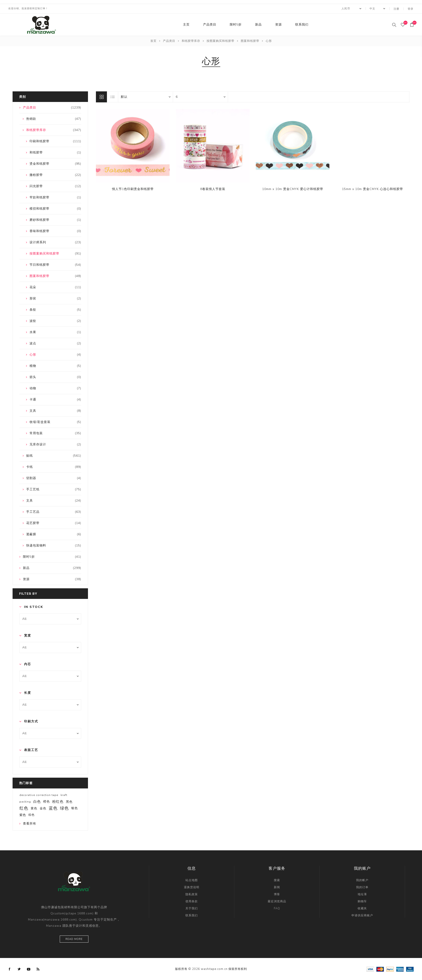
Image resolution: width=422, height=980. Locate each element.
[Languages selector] (378, 9)
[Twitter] (19, 969)
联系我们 (302, 24)
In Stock (34, 606)
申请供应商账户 (362, 915)
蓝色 (53, 808)
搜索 (277, 880)
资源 (278, 24)
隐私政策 (192, 894)
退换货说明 (192, 887)
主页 (186, 24)
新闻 (277, 887)
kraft (64, 795)
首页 (153, 41)
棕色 (32, 814)
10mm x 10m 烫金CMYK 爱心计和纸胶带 (293, 189)
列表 (113, 96)
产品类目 (210, 24)
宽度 (28, 635)
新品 (258, 24)
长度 (28, 693)
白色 (37, 801)
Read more (74, 939)
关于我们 (192, 908)
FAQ (277, 908)
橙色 (47, 801)
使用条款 (192, 901)
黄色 (34, 808)
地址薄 (362, 894)
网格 (101, 96)
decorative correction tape (39, 795)
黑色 (69, 801)
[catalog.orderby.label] (146, 96)
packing (25, 801)
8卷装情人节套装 (213, 189)
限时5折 (236, 24)
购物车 (362, 901)
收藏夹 (362, 908)
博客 (277, 894)
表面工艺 (31, 750)
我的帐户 (362, 880)
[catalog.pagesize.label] (200, 96)
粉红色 (58, 801)
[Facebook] (10, 969)
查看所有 (30, 823)
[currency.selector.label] (352, 9)
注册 (397, 9)
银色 (75, 808)
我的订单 (362, 887)
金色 (43, 808)
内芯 (28, 664)
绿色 (64, 808)
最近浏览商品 (277, 901)
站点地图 (192, 880)
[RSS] (38, 969)
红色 (24, 808)
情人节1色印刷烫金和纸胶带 (133, 189)
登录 (411, 9)
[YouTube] (29, 969)
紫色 (23, 814)
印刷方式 (31, 721)
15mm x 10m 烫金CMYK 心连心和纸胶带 (373, 189)
